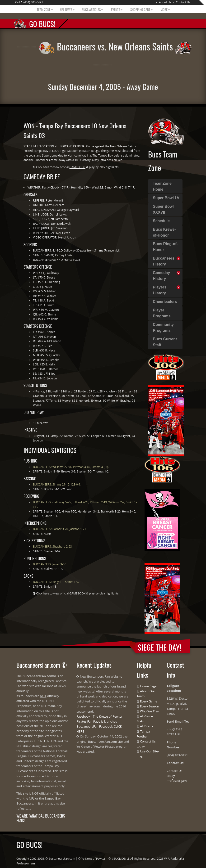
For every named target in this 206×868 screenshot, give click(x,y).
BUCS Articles (92, 9)
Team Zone (44, 9)
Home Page (148, 686)
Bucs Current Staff (165, 342)
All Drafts (147, 726)
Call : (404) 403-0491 (29, 2)
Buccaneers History (164, 261)
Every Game (149, 701)
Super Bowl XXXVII (163, 209)
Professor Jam (177, 781)
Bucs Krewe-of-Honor (164, 232)
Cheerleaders (165, 302)
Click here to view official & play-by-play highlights (77, 167)
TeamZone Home (162, 186)
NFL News (67, 9)
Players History (160, 290)
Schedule (161, 221)
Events (116, 9)
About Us (165, 2)
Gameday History (161, 276)
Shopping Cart (141, 9)
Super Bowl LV (166, 198)
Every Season (150, 706)
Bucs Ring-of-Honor (165, 247)
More (165, 9)
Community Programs (163, 328)
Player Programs (162, 313)
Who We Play (149, 711)
